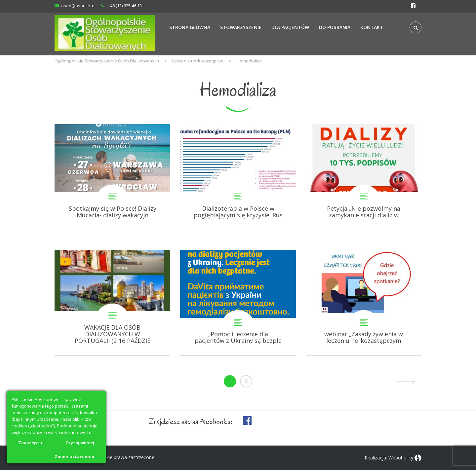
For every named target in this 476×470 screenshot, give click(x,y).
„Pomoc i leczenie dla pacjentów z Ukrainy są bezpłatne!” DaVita (238, 303)
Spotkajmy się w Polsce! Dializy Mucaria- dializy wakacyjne (112, 177)
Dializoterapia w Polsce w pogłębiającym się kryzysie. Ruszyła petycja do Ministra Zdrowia (238, 177)
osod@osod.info (78, 6)
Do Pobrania (335, 27)
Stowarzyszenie (241, 27)
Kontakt (372, 27)
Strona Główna (190, 27)
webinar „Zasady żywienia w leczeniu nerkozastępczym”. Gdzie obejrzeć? (364, 303)
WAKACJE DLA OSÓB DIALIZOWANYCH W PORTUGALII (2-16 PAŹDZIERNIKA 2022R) (112, 303)
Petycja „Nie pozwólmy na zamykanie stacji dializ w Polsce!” (364, 177)
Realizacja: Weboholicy (389, 458)
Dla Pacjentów (290, 27)
